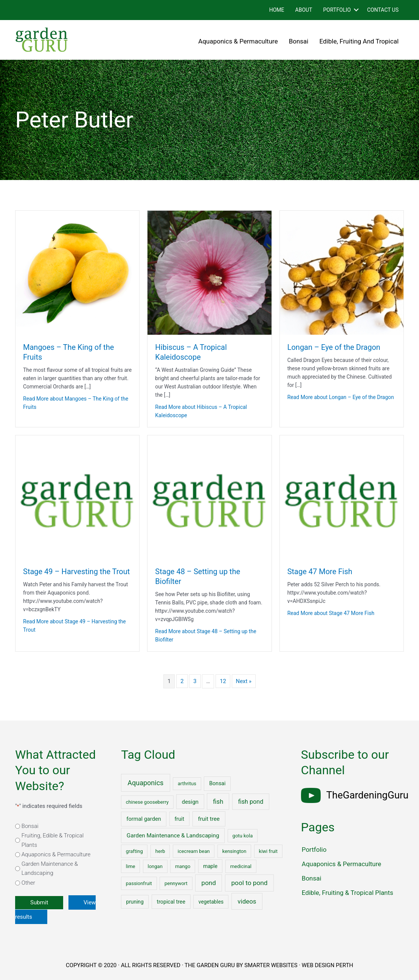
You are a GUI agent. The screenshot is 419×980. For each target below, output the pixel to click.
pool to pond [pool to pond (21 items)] (249, 883)
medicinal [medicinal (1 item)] (241, 866)
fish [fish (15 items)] (218, 802)
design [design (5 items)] (190, 802)
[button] (356, 10)
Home (277, 10)
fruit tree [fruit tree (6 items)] (209, 819)
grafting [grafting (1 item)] (134, 851)
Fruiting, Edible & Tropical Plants (53, 840)
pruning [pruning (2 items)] (135, 902)
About (304, 10)
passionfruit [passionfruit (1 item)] (139, 883)
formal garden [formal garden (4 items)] (144, 819)
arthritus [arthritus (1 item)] (187, 784)
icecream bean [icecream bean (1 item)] (194, 851)
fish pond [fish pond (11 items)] (251, 802)
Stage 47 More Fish (320, 572)
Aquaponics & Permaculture (238, 41)
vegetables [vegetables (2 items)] (211, 902)
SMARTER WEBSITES (271, 965)
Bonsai (299, 41)
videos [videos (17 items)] (247, 901)
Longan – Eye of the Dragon (334, 347)
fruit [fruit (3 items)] (179, 819)
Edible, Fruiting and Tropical (359, 41)
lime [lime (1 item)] (131, 866)
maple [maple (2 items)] (210, 866)
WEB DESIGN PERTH (328, 965)
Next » (244, 681)
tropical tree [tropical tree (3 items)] (171, 902)
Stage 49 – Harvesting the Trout (76, 572)
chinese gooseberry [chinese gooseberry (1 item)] (147, 802)
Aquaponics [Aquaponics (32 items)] (145, 783)
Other (28, 883)
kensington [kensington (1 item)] (234, 851)
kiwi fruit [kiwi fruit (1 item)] (268, 851)
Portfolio (337, 10)
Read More (76, 403)
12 (223, 681)
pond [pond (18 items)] (209, 883)
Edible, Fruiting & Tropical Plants (348, 893)
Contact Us (383, 10)
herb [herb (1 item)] (160, 851)
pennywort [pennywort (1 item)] (176, 883)
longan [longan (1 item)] (155, 866)
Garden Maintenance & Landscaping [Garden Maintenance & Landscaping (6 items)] (173, 836)
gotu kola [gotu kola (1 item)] (243, 836)
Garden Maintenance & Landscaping (50, 869)
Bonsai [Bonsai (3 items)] (217, 783)
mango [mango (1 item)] (183, 866)
